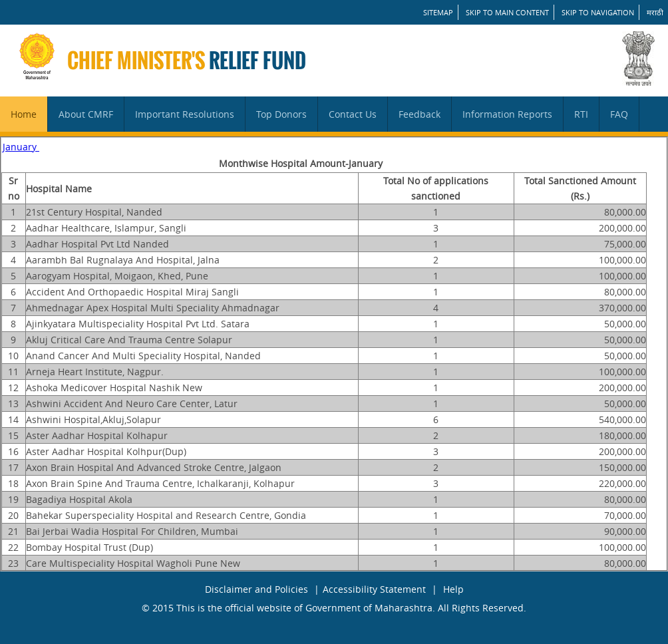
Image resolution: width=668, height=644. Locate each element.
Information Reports (507, 114)
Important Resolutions (185, 114)
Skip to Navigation (598, 12)
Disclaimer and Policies (256, 589)
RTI (581, 114)
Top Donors (281, 114)
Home (24, 114)
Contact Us (353, 114)
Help (453, 589)
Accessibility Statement (374, 589)
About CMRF (86, 114)
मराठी (655, 12)
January (21, 147)
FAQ (619, 114)
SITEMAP (438, 12)
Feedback (419, 114)
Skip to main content (507, 12)
